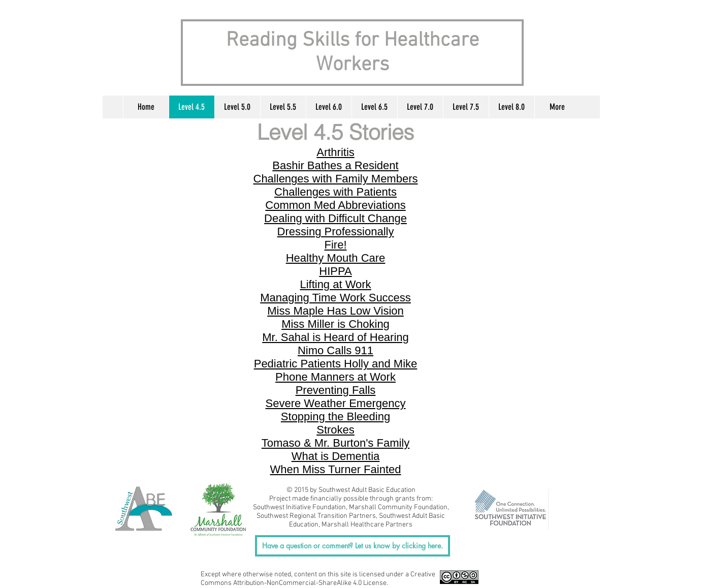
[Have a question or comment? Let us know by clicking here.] (353, 546)
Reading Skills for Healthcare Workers (353, 53)
